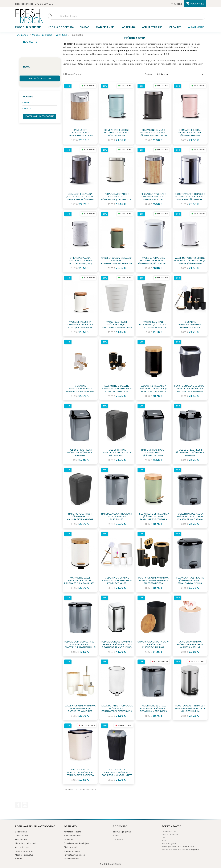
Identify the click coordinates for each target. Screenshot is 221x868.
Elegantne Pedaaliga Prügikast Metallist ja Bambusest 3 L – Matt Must (153, 389)
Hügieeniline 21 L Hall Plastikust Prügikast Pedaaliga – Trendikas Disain (153, 708)
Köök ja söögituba (61, 27)
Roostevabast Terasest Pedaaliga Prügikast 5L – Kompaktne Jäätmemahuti (190, 197)
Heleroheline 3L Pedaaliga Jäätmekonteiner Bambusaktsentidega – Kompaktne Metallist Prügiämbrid (154, 516)
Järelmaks (69, 839)
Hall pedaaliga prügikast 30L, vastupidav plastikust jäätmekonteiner (117, 516)
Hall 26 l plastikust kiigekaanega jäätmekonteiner (153, 453)
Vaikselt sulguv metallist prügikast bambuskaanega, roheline (117, 261)
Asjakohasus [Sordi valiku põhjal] (181, 74)
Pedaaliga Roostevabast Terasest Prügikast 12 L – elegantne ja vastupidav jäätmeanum (117, 644)
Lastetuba (128, 27)
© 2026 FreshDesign (111, 864)
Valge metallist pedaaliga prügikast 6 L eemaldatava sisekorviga (117, 708)
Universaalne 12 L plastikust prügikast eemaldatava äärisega (80, 772)
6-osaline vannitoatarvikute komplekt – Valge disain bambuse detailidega (80, 389)
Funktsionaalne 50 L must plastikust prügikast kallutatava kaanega (190, 389)
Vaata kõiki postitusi (40, 78)
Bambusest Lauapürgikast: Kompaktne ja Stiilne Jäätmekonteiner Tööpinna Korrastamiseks (80, 133)
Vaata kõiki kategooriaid (40, 116)
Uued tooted (21, 836)
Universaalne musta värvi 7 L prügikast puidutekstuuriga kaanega (153, 644)
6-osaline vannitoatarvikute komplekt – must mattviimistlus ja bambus (190, 325)
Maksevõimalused (73, 836)
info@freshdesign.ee (189, 849)
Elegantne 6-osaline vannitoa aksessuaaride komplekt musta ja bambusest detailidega (117, 389)
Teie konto (120, 826)
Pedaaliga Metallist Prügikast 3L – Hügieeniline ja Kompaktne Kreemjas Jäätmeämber (117, 197)
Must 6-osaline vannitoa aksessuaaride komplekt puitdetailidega (154, 580)
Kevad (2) (29, 102)
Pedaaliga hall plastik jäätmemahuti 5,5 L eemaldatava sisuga (190, 580)
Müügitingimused (72, 851)
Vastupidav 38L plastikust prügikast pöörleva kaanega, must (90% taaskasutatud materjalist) (117, 772)
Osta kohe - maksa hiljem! (77, 843)
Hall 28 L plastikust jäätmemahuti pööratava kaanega (190, 453)
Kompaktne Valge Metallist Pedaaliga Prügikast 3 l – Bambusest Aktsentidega (80, 580)
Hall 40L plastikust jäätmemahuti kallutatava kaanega (80, 516)
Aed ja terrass (152, 27)
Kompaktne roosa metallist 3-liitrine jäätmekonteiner (190, 133)
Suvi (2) (28, 109)
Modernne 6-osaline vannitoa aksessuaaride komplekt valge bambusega (117, 580)
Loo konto (118, 839)
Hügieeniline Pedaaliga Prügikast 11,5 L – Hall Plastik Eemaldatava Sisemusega (190, 516)
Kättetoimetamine (73, 832)
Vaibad (85, 27)
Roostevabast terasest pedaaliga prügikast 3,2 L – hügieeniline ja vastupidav (190, 708)
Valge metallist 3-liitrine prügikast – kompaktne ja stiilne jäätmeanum (190, 261)
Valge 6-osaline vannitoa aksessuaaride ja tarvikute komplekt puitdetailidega (80, 708)
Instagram (25, 805)
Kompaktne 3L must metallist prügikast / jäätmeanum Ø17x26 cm (153, 133)
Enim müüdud (22, 839)
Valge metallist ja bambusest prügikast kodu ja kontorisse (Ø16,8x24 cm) (80, 325)
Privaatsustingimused (75, 855)
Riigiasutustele (71, 847)
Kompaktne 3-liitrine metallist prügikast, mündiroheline (117, 133)
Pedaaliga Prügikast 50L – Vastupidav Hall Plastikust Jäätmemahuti (80, 644)
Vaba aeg (175, 27)
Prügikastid (30, 42)
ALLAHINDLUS (196, 27)
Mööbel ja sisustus (28, 27)
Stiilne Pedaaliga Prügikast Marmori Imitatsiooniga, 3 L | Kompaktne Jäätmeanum (80, 261)
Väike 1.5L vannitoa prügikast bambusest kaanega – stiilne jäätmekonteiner (190, 644)
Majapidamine (105, 27)
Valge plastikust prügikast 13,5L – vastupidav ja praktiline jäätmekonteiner (117, 325)
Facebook (18, 805)
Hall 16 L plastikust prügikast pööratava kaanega (80, 453)
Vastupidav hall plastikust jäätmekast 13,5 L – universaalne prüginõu (154, 325)
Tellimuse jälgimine (122, 832)
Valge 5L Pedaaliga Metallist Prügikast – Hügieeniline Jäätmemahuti (154, 261)
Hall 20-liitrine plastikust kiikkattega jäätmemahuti (117, 453)
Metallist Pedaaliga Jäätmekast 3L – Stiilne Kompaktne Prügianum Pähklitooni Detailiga (80, 197)
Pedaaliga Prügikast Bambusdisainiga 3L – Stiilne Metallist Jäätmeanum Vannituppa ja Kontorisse (154, 197)
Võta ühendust (71, 859)
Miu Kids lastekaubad (26, 843)
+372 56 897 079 (43, 4)
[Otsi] (127, 16)
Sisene (116, 836)
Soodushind (21, 832)
